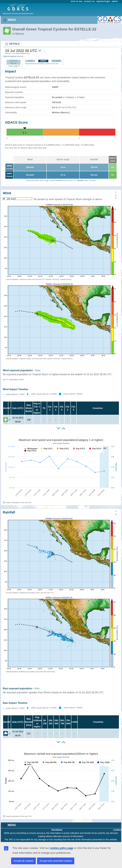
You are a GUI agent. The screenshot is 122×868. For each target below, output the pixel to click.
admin (115, 1)
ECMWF (57, 61)
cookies (117, 830)
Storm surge (63, 159)
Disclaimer (57, 830)
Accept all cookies (23, 861)
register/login (103, 1)
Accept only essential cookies (56, 861)
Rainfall (94, 159)
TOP (116, 195)
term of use (77, 1)
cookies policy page (61, 848)
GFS (30, 61)
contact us (89, 1)
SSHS (21, 380)
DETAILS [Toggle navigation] (12, 44)
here (45, 148)
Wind (30, 159)
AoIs (38, 370)
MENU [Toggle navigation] (9, 20)
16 (10, 420)
